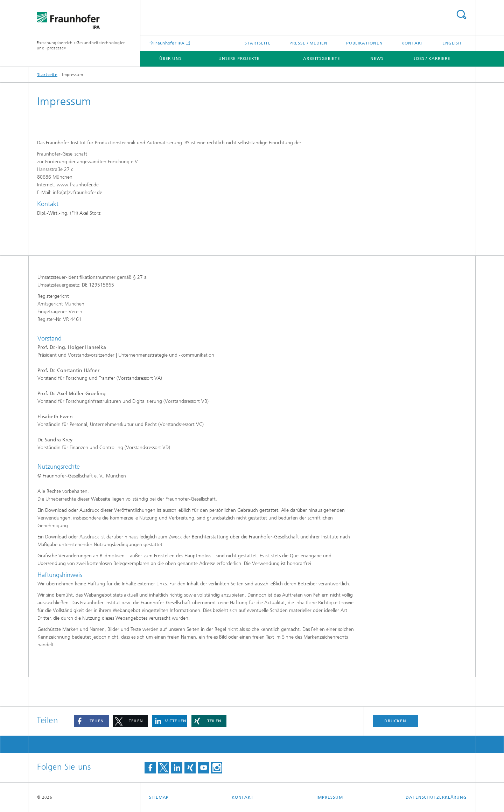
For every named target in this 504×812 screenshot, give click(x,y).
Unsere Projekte (239, 59)
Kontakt (412, 43)
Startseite (258, 43)
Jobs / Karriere (432, 59)
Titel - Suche (461, 15)
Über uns (170, 59)
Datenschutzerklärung (436, 797)
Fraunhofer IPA (169, 43)
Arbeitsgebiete (322, 59)
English (452, 43)
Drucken (395, 721)
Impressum (330, 797)
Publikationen (365, 43)
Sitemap (159, 797)
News (377, 59)
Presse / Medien (309, 43)
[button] (91, 721)
